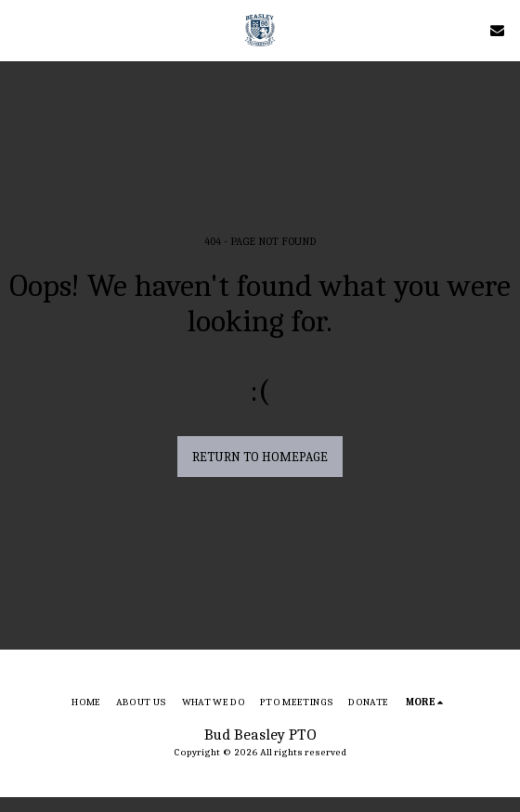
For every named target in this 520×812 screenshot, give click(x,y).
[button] (20, 29)
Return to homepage (260, 457)
